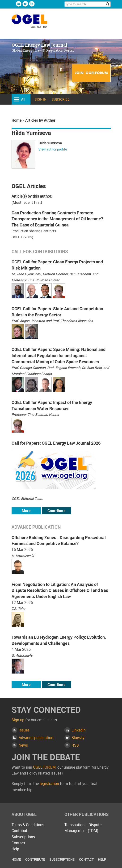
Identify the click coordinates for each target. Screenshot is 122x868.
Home (17, 120)
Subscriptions (23, 837)
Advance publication (36, 738)
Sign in (41, 99)
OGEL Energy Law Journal (35, 23)
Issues (24, 730)
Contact (18, 843)
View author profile (53, 149)
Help (15, 849)
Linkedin (19, 4)
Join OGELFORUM (91, 73)
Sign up (18, 720)
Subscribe (61, 99)
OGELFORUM (44, 767)
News (23, 745)
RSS (75, 745)
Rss (32, 4)
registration (49, 784)
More (26, 511)
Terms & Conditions (28, 825)
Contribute (56, 511)
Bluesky (25, 4)
